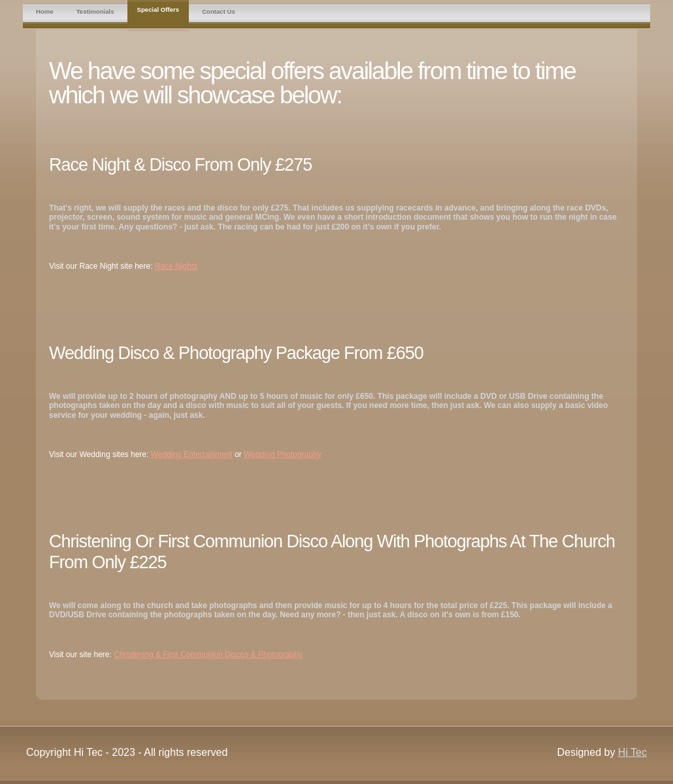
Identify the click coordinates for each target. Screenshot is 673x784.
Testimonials (95, 11)
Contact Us (219, 11)
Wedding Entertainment (192, 454)
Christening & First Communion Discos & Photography (208, 655)
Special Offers (158, 9)
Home (45, 11)
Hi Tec (632, 752)
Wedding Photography (283, 454)
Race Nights (176, 266)
